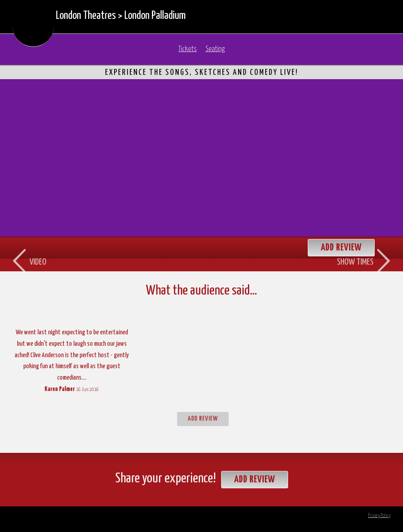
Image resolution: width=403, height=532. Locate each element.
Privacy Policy (379, 516)
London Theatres (86, 16)
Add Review (203, 419)
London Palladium (155, 16)
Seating (215, 49)
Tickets (188, 49)
